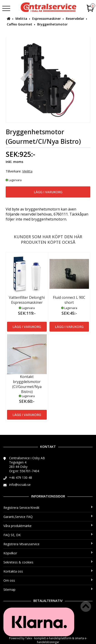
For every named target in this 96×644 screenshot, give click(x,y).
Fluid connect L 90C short (69, 300)
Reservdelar (75, 19)
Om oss (48, 580)
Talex (29, 638)
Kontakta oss (48, 571)
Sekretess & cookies (48, 562)
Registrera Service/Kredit (48, 508)
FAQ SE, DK (48, 535)
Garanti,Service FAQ (48, 517)
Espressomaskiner (47, 19)
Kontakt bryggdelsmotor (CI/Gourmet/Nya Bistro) (27, 384)
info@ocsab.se (20, 485)
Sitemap (48, 589)
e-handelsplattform (59, 638)
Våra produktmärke (48, 526)
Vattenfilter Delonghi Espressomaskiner (27, 300)
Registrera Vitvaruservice (48, 544)
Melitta (21, 19)
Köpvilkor (48, 553)
